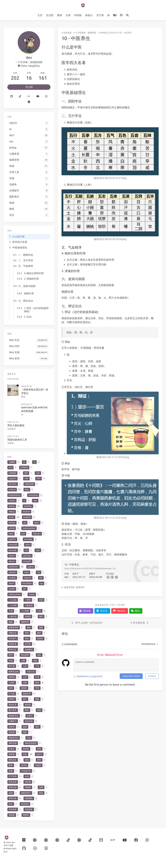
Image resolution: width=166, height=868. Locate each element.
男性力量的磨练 (16, 425)
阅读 (23, 397)
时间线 (78, 15)
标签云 (89, 15)
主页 (40, 15)
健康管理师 (69, 587)
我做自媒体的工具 (17, 440)
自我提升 (12, 429)
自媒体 (11, 443)
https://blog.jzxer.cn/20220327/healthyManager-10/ (90, 568)
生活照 (50, 15)
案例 (60, 15)
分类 (68, 15)
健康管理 (92, 33)
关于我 (100, 15)
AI (22, 414)
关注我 (29, 87)
